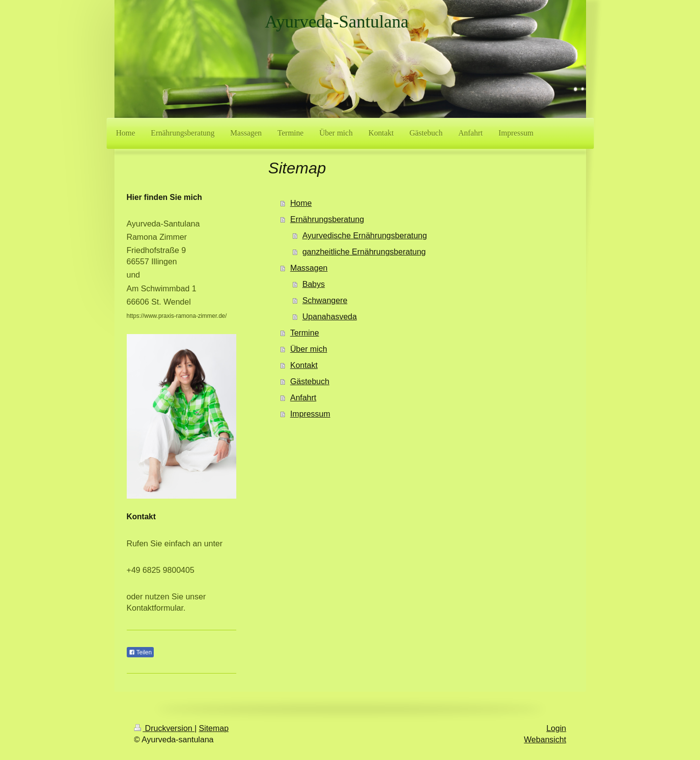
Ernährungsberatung (327, 219)
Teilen (140, 652)
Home (301, 203)
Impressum (310, 414)
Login (556, 728)
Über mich (309, 349)
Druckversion (164, 728)
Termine (305, 333)
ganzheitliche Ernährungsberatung (364, 252)
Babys (313, 284)
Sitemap (214, 728)
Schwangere (325, 300)
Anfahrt (303, 397)
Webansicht (545, 739)
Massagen (309, 268)
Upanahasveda (329, 316)
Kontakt (304, 365)
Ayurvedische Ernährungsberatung (364, 235)
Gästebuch (310, 381)
